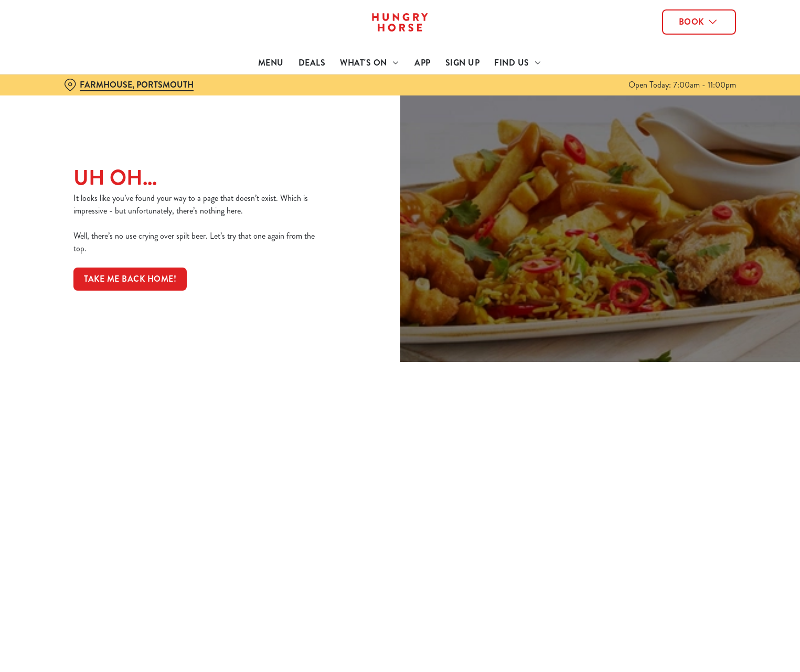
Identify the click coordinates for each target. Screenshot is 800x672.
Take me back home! (130, 279)
